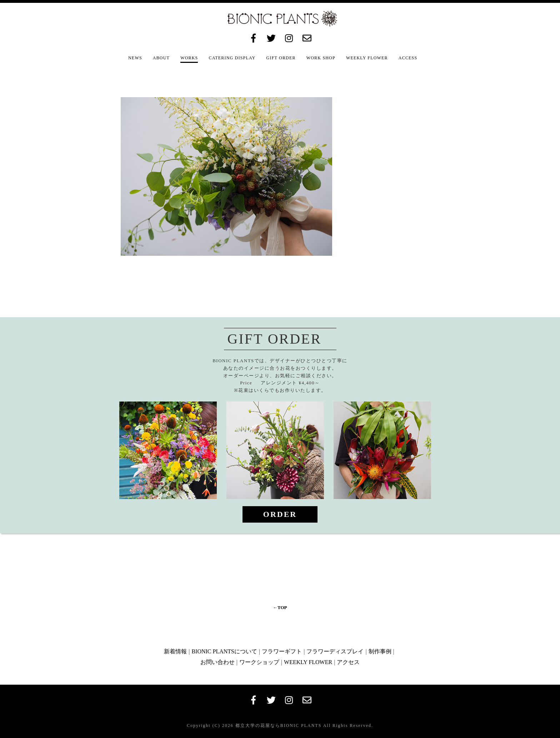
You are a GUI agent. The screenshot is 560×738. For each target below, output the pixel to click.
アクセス (348, 662)
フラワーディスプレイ (335, 651)
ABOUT (161, 58)
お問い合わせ (217, 662)
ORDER (280, 514)
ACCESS (408, 58)
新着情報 (175, 651)
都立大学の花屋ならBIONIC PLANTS (278, 725)
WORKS (189, 58)
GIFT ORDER (281, 58)
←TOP (280, 607)
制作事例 (380, 651)
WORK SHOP (321, 58)
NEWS (135, 58)
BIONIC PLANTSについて (224, 651)
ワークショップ (259, 662)
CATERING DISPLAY (232, 58)
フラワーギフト (282, 651)
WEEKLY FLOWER (367, 58)
